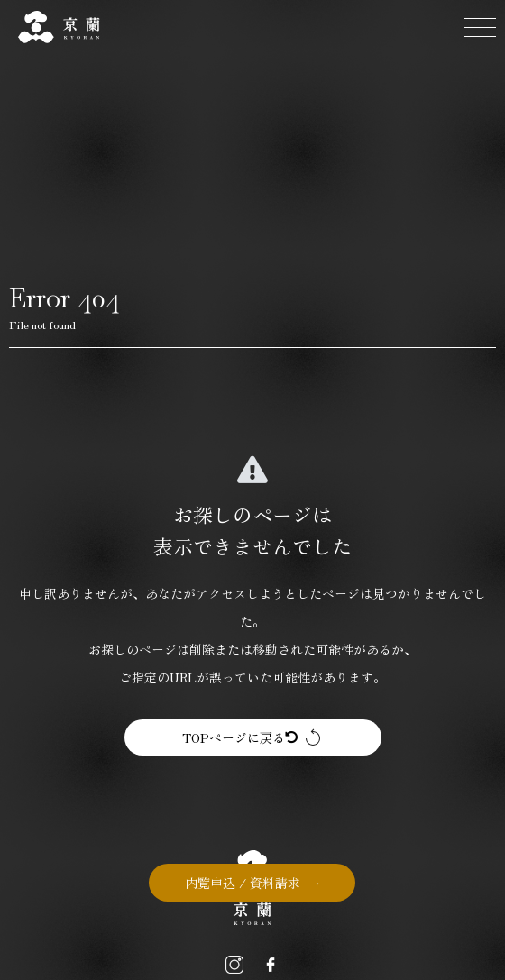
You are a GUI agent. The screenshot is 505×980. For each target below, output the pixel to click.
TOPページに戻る (240, 737)
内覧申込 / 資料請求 (243, 883)
